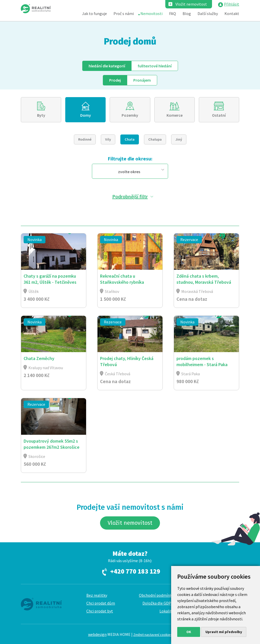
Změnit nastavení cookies (153, 635)
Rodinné (85, 139)
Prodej (115, 80)
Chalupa (155, 139)
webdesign (97, 634)
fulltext (155, 66)
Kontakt (232, 13)
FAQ (173, 13)
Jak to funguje (94, 13)
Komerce (175, 115)
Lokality (167, 611)
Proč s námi (124, 13)
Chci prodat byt (100, 611)
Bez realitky (97, 595)
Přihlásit (232, 4)
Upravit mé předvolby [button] (224, 632)
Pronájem (142, 80)
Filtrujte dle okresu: (130, 159)
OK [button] (189, 632)
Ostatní (219, 115)
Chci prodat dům (101, 603)
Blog (187, 13)
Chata (130, 139)
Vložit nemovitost (191, 4)
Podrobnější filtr (130, 196)
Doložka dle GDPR (158, 603)
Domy (86, 115)
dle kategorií (107, 66)
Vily (108, 139)
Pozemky (130, 115)
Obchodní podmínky (156, 595)
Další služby (208, 13)
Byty (41, 115)
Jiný (179, 139)
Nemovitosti (151, 13)
